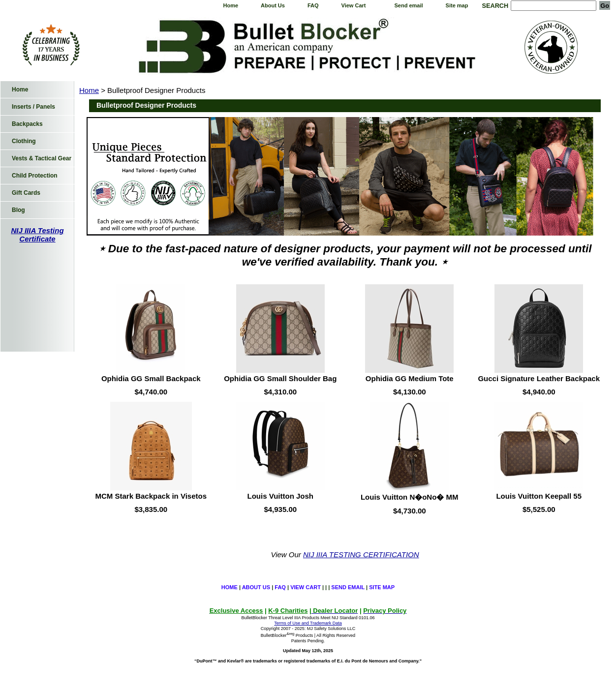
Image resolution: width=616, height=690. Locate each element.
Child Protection (35, 176)
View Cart (354, 5)
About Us (273, 5)
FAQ (313, 5)
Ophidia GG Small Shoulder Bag (280, 378)
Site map (457, 5)
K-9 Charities (288, 611)
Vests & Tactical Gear (42, 158)
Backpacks (27, 124)
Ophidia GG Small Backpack (151, 378)
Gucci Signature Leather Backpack (539, 378)
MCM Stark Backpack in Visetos (151, 496)
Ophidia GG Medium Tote (410, 378)
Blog (18, 210)
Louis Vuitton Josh (280, 496)
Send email (409, 5)
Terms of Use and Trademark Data (308, 623)
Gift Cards (26, 193)
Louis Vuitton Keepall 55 (539, 496)
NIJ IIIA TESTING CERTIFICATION (361, 555)
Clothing (24, 141)
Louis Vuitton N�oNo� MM (410, 497)
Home (231, 5)
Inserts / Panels (33, 107)
